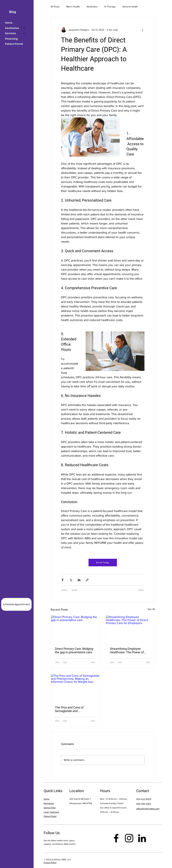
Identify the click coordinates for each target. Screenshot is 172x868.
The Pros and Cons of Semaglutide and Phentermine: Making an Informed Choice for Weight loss (73, 709)
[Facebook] (116, 838)
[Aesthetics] (24, 28)
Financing (11, 39)
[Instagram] (129, 838)
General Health (130, 7)
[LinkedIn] (142, 838)
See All (151, 609)
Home (9, 23)
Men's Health (73, 7)
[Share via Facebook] (63, 580)
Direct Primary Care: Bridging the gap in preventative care (74, 650)
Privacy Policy (50, 863)
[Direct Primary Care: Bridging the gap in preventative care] (75, 629)
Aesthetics (92, 7)
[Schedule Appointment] (16, 604)
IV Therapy (110, 7)
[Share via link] (87, 580)
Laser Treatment (51, 812)
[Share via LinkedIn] (79, 580)
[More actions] (143, 30)
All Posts (55, 7)
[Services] (24, 33)
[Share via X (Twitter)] (71, 580)
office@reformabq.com (148, 809)
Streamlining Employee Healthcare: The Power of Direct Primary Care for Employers (127, 650)
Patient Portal (14, 44)
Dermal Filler (50, 808)
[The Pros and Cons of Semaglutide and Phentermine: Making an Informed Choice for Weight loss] (75, 688)
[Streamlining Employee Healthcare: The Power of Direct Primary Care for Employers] (130, 629)
